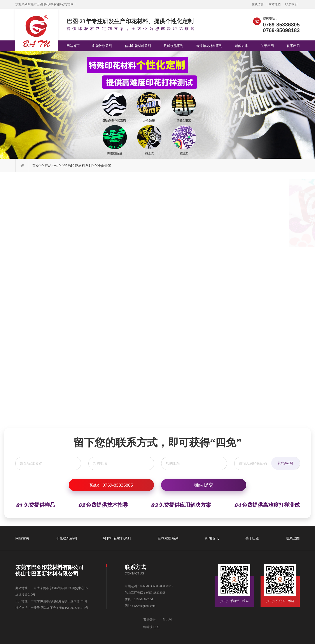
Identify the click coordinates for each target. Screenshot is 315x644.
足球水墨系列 (173, 46)
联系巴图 (293, 46)
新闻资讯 (241, 46)
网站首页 (73, 46)
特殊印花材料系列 (209, 46)
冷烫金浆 (104, 166)
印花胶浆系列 (102, 46)
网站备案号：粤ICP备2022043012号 (65, 608)
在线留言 (258, 4)
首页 (36, 166)
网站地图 (275, 4)
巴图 (156, 627)
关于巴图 (267, 46)
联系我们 (291, 4)
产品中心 (52, 166)
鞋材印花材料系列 (138, 46)
